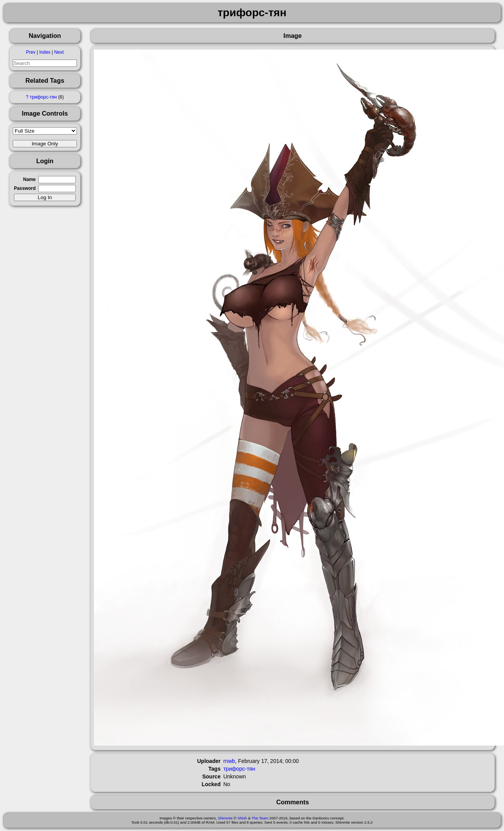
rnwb (229, 761)
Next (59, 52)
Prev (31, 52)
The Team (260, 818)
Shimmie (225, 818)
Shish (242, 818)
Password (25, 188)
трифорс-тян (43, 97)
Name (29, 179)
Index (45, 52)
